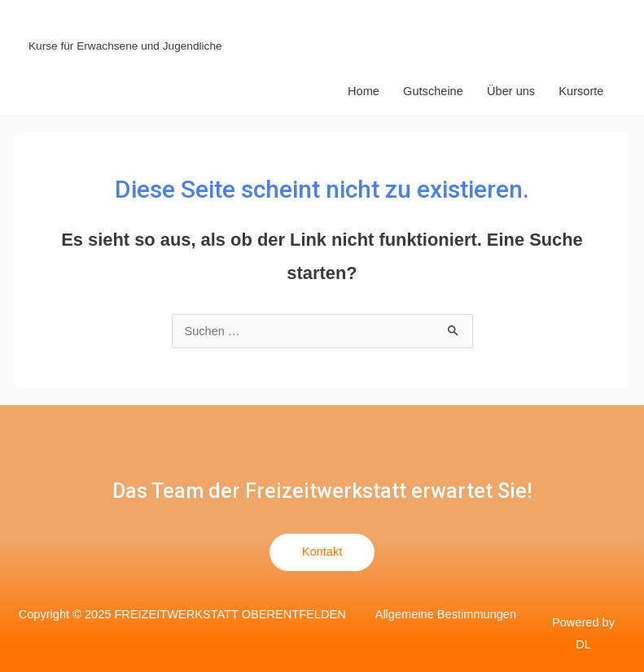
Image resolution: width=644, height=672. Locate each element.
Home (364, 91)
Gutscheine (433, 91)
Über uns (511, 91)
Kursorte (581, 91)
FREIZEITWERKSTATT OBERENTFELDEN (245, 25)
